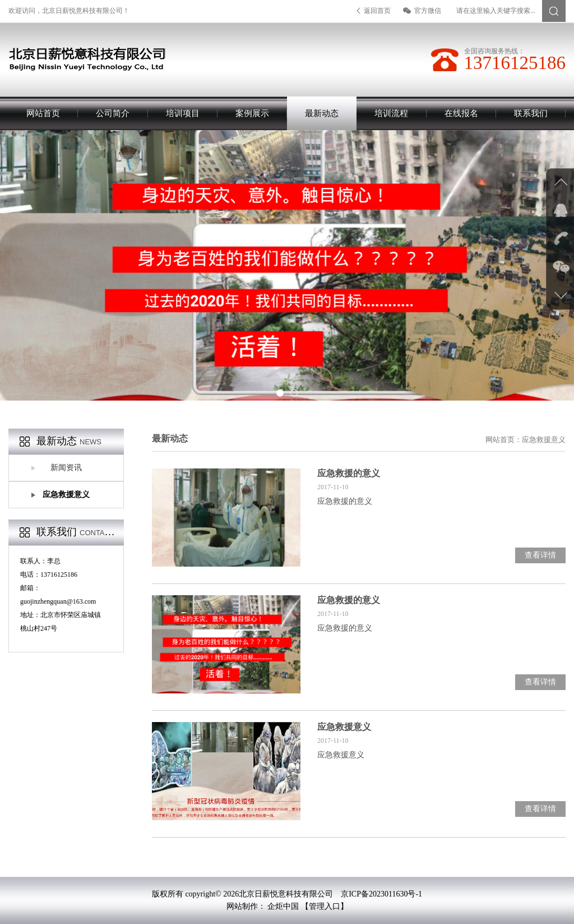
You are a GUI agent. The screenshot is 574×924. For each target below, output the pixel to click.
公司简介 (113, 113)
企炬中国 (283, 906)
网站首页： (504, 440)
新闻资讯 (66, 468)
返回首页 (374, 11)
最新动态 (322, 113)
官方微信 (422, 11)
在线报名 (461, 113)
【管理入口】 (325, 906)
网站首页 (43, 113)
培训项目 (183, 113)
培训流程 (391, 113)
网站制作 (242, 906)
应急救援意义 (66, 495)
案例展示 (252, 113)
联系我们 (531, 113)
